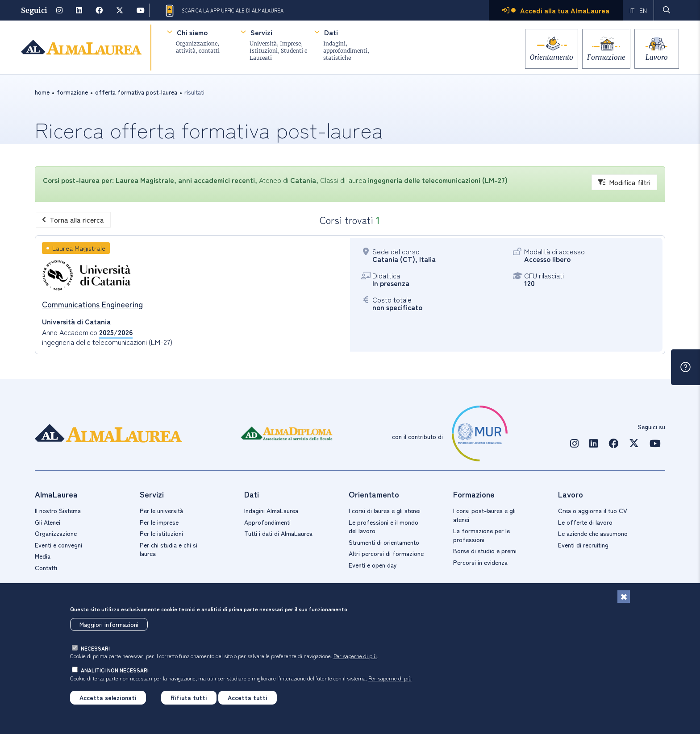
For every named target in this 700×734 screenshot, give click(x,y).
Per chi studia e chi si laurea (169, 549)
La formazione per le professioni (481, 535)
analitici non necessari (115, 670)
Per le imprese (159, 522)
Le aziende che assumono (593, 533)
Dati (331, 32)
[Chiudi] (624, 597)
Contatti (46, 568)
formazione (72, 92)
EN (643, 10)
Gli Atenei (48, 522)
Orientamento (542, 55)
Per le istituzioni (161, 533)
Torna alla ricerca (73, 220)
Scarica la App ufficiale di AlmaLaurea (224, 11)
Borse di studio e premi (485, 551)
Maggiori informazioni (109, 624)
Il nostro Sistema (58, 510)
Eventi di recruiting (583, 545)
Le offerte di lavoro (585, 522)
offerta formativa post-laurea (136, 92)
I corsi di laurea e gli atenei (385, 510)
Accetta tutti (248, 697)
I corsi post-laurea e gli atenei (484, 515)
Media (43, 556)
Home (42, 92)
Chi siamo (192, 32)
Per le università (161, 510)
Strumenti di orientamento (384, 542)
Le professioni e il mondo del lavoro (383, 527)
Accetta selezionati (108, 697)
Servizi (261, 32)
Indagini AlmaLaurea (271, 510)
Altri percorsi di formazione (386, 553)
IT (632, 10)
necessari (95, 648)
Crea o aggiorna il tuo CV (593, 510)
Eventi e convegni (58, 545)
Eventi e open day (373, 565)
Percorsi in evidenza (480, 562)
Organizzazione (56, 533)
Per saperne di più (355, 656)
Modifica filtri (624, 182)
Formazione (601, 55)
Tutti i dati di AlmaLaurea (278, 533)
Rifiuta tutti (189, 697)
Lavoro (657, 55)
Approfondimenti (267, 522)
